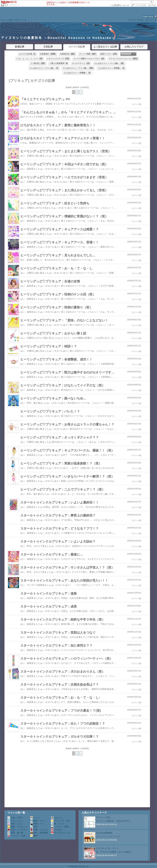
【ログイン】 (151, 20)
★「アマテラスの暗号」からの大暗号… (114, 852)
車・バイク (58, 824)
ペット (35, 818)
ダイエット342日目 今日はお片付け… (114, 821)
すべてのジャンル (61, 833)
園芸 (34, 836)
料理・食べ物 (15, 833)
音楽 (34, 827)
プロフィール (20, 20)
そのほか (57, 830)
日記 (11, 20)
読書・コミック (39, 830)
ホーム (4, 20)
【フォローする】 (136, 20)
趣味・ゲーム (38, 821)
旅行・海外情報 (39, 833)
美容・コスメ (15, 824)
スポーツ (57, 818)
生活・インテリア (17, 830)
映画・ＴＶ (37, 824)
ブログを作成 (140, 5)
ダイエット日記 (103, 817)
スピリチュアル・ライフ (107, 848)
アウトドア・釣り (61, 821)
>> (119, 5)
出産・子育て (15, 818)
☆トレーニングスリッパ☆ (108, 836)
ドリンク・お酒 (16, 836)
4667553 (148, 17)
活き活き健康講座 (104, 833)
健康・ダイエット (12, 5)
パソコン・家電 (60, 827)
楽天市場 (152, 5)
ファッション (15, 821)
